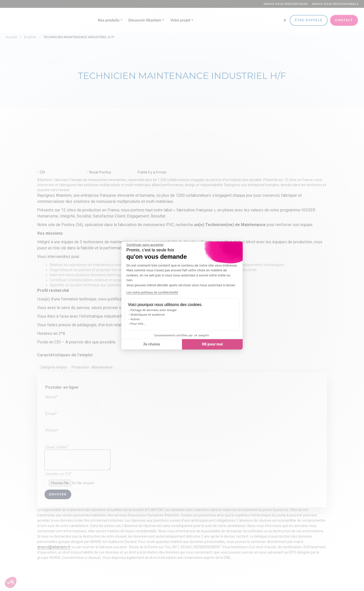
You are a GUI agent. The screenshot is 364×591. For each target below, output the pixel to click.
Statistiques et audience (148, 315)
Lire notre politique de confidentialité (152, 292)
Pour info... (138, 324)
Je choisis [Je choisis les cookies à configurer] (152, 344)
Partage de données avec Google (154, 310)
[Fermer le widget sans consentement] (145, 245)
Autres (135, 319)
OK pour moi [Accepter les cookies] (212, 344)
